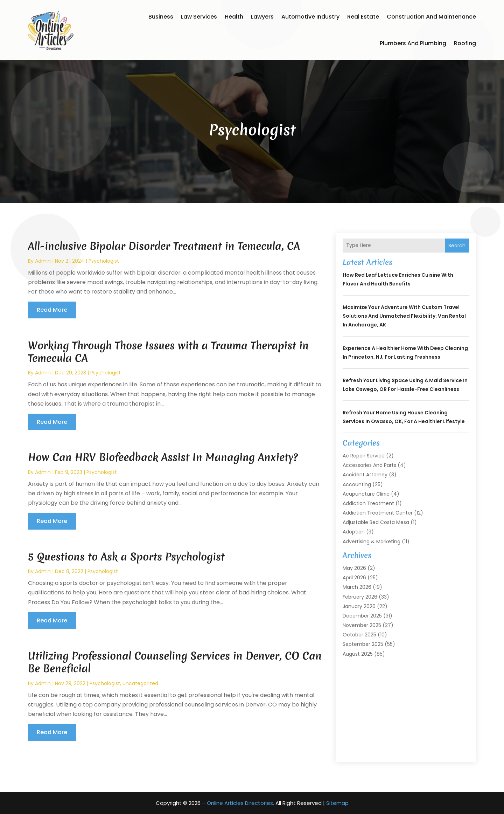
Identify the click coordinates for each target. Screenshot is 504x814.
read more (52, 310)
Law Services (199, 17)
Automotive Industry (310, 17)
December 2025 (362, 616)
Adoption (354, 532)
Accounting (357, 484)
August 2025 (358, 654)
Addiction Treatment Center (378, 513)
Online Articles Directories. (240, 803)
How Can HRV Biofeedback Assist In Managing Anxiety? (163, 457)
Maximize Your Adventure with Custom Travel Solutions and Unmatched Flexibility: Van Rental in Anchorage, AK (404, 316)
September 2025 (363, 644)
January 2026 (359, 606)
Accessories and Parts (369, 465)
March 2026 (357, 587)
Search (457, 246)
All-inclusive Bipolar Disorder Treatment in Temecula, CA (164, 246)
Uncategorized (140, 683)
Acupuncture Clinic (366, 494)
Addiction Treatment (368, 503)
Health (234, 17)
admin (43, 261)
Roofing (465, 43)
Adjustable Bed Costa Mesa (376, 522)
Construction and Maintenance (431, 17)
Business (161, 17)
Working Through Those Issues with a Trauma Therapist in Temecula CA (168, 352)
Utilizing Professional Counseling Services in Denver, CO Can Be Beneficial (175, 662)
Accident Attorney (365, 475)
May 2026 (354, 568)
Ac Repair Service (364, 456)
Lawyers (262, 17)
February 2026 (360, 597)
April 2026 (354, 578)
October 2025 (359, 635)
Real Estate (363, 17)
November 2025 (362, 625)
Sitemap (337, 803)
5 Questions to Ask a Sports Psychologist (126, 557)
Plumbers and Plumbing (413, 43)
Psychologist (104, 261)
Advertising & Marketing (372, 541)
